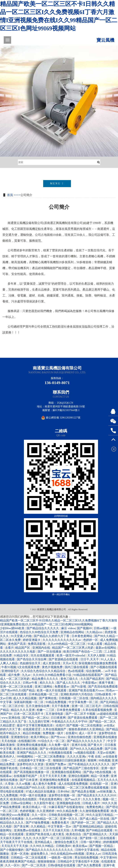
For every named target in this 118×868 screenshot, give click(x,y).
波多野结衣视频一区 (62, 795)
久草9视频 (78, 830)
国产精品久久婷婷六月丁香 (52, 636)
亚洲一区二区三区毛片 (87, 706)
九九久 (27, 838)
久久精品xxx (95, 632)
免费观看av (62, 687)
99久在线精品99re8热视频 (68, 854)
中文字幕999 (108, 858)
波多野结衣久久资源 (31, 764)
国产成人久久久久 (69, 683)
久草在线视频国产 (55, 729)
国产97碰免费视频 (38, 823)
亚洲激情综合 (20, 737)
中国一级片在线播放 (34, 795)
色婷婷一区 (91, 640)
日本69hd (64, 791)
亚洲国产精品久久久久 (32, 753)
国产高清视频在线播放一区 (32, 772)
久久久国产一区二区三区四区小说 (56, 838)
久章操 (10, 784)
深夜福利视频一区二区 (29, 702)
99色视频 (104, 760)
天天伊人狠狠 (97, 655)
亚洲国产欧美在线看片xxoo (87, 690)
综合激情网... (95, 671)
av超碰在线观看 (108, 714)
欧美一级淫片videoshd (71, 655)
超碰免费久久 (40, 854)
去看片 (9, 648)
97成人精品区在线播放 (41, 791)
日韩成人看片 (92, 803)
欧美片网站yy (40, 737)
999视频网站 (25, 756)
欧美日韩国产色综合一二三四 (83, 652)
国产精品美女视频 (84, 791)
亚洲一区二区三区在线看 (17, 687)
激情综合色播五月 (67, 842)
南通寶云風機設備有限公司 (57, 368)
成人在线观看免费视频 (73, 784)
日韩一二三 (9, 760)
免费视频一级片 (53, 733)
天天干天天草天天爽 (53, 776)
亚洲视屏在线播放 (105, 737)
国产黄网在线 (48, 698)
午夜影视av (90, 683)
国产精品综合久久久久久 (43, 628)
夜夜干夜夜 (107, 683)
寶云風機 (105, 40)
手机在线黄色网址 (51, 799)
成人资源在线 (52, 663)
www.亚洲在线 (11, 718)
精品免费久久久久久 (45, 679)
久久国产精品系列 (93, 679)
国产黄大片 (95, 745)
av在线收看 (110, 756)
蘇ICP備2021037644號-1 (66, 410)
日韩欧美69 (64, 846)
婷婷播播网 (111, 842)
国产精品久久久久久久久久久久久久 (50, 850)
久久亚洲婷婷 (46, 811)
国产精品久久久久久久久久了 (87, 741)
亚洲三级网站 (44, 687)
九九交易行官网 (39, 722)
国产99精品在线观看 (100, 830)
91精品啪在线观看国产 (89, 675)
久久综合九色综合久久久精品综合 (44, 671)
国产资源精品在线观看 (64, 659)
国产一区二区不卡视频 (81, 714)
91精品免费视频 (56, 702)
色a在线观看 (76, 671)
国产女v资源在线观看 (54, 749)
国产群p (89, 772)
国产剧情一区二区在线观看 (98, 838)
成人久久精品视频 (25, 698)
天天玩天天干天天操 (15, 846)
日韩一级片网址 (91, 842)
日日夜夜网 (59, 718)
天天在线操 (9, 741)
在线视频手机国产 (26, 776)
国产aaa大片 (73, 799)
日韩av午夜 (30, 683)
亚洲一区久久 (69, 819)
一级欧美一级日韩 (61, 858)
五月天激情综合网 (38, 706)
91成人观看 (95, 644)
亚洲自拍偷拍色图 (80, 737)
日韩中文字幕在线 (87, 850)
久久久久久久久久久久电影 (18, 652)
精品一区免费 (100, 776)
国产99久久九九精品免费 (87, 749)
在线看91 (72, 733)
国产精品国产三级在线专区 (82, 768)
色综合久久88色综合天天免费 (39, 632)
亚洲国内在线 (41, 648)
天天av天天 (70, 663)
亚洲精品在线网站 (73, 632)
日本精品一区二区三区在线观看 (41, 768)
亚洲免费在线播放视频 (32, 745)
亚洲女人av (93, 854)
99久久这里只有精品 (100, 815)
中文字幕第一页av (60, 826)
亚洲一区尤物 (20, 854)
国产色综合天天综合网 (32, 659)
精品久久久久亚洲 (23, 710)
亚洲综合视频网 (79, 776)
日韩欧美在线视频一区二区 (67, 815)
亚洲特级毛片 (11, 671)
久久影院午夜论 (44, 803)
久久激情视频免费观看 (95, 811)
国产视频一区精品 (102, 846)
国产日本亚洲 (29, 780)
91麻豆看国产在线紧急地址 (67, 807)
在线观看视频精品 (84, 780)
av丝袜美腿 (105, 791)
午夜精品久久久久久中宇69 (70, 722)
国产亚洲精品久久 (96, 834)
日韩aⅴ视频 (102, 628)
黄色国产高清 (17, 644)
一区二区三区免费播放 (50, 756)
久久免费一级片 (59, 745)
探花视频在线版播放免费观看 (98, 663)
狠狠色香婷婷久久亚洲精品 (87, 729)
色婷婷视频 (28, 811)
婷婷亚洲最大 (32, 640)
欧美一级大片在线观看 (52, 690)
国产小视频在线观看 (104, 667)
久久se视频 (23, 784)
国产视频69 (85, 628)
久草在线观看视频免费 (98, 710)
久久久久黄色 (92, 799)
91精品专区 (22, 655)
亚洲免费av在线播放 (28, 830)
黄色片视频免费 (53, 667)
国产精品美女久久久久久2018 (97, 795)
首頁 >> (12, 195)
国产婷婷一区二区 (84, 823)
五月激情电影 (55, 714)
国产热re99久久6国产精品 (18, 690)
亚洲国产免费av (56, 764)
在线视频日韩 (27, 741)
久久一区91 (39, 815)
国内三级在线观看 (77, 667)
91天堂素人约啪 (22, 636)
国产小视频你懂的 (12, 850)
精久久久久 (47, 683)
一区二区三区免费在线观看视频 (88, 788)
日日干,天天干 (90, 659)
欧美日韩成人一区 (35, 807)
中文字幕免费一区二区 (84, 702)
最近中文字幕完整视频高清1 (36, 725)
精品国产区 (23, 648)
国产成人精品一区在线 (95, 819)
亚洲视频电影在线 (69, 803)
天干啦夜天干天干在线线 (17, 842)
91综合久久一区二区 (52, 741)
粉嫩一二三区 (46, 710)
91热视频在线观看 (61, 753)
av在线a (109, 725)
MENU (57, 184)
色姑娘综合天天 (31, 663)
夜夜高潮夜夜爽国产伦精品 (18, 861)
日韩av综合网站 (22, 803)
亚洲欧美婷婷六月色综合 (77, 694)
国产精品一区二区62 (36, 718)
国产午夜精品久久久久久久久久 (89, 764)
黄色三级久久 (70, 679)
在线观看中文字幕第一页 (35, 760)
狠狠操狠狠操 (47, 861)
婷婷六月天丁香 (11, 729)
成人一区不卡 (88, 733)
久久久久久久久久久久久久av (62, 640)
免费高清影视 (37, 644)
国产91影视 (79, 687)
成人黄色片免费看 (45, 784)
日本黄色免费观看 (69, 710)
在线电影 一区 (99, 784)
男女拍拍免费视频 (87, 858)
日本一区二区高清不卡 (29, 714)
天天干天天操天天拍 (56, 830)
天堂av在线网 (106, 753)
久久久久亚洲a (77, 756)
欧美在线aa (80, 846)
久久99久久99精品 (42, 846)
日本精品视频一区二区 (44, 694)
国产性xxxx (59, 737)
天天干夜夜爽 (61, 706)
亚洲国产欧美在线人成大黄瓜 (45, 834)
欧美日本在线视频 (26, 749)
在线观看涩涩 (32, 729)
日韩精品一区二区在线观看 (29, 858)
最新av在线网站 (106, 648)
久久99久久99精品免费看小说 (52, 675)
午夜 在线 (95, 756)
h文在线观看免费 (29, 667)
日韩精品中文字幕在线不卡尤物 (79, 861)
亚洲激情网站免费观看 (55, 780)
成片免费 (14, 675)
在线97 (60, 725)
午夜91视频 (9, 667)
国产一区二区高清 (34, 865)
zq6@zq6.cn (65, 403)
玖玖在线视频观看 (43, 655)
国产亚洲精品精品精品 (89, 826)
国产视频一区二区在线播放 (84, 725)
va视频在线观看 (85, 753)
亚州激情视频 (56, 788)
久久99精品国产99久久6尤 (28, 788)
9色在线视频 (104, 772)
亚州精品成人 (44, 842)
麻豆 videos (68, 628)
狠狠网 (92, 760)
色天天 (4, 799)
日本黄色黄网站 (82, 636)
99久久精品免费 (67, 811)
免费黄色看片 (61, 823)
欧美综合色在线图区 (24, 799)
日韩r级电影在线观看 (62, 865)
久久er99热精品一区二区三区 (67, 644)
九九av (27, 675)
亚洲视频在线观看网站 (67, 772)
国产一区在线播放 (50, 652)
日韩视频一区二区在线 (74, 698)
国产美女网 (22, 826)
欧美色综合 (74, 834)
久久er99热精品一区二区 (42, 819)
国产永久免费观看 (90, 865)
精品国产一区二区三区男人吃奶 (73, 648)
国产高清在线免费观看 (103, 687)
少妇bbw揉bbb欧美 (13, 628)
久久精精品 (39, 826)
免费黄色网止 (96, 807)
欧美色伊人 (8, 756)
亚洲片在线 (79, 745)
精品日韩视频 (32, 733)
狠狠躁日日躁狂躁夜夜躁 (70, 760)
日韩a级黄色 (104, 694)
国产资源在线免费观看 (83, 718)
